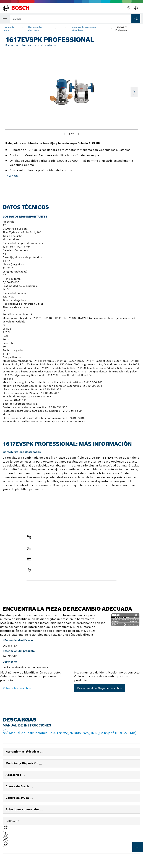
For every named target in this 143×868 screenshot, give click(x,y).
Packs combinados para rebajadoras (84, 28)
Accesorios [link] (14, 775)
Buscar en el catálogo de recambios (100, 688)
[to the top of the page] (138, 847)
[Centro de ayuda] (31, 799)
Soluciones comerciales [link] (23, 809)
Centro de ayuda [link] (18, 798)
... (62, 28)
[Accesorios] (23, 776)
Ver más (14, 176)
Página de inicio (9, 28)
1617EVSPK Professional (122, 28)
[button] (5, 829)
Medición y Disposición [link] (22, 763)
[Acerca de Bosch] (31, 787)
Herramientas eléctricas (35, 28)
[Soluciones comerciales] (41, 810)
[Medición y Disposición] (41, 764)
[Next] (79, 134)
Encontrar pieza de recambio (48, 588)
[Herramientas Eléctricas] (42, 753)
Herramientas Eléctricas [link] (23, 752)
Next (134, 92)
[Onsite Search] (136, 19)
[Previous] (64, 134)
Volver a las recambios (17, 688)
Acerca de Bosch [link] (18, 786)
